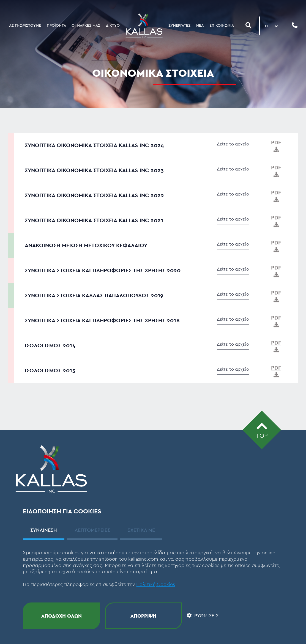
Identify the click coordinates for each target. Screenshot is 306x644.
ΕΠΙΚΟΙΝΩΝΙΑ (222, 26)
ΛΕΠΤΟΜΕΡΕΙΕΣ (92, 530)
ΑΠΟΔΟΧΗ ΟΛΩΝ (62, 616)
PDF (276, 146)
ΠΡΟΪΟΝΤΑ (56, 26)
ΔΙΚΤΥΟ (113, 26)
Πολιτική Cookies (156, 584)
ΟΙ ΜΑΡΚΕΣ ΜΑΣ (86, 26)
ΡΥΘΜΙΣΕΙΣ (203, 616)
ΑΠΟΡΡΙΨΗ (143, 616)
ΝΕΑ (200, 26)
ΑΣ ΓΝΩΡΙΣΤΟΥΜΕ (25, 26)
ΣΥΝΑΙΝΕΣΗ (44, 530)
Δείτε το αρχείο (233, 144)
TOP (262, 430)
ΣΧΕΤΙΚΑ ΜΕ (141, 530)
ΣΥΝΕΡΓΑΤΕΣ (179, 26)
